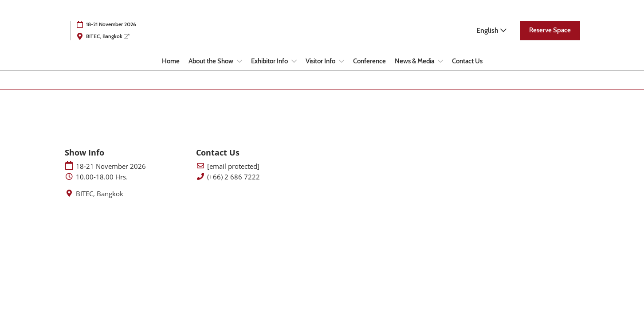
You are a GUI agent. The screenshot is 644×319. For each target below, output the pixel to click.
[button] (550, 31)
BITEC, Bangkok (108, 36)
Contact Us (467, 61)
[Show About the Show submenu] (240, 61)
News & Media (415, 61)
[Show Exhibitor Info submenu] (294, 61)
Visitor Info (321, 61)
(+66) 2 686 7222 (234, 177)
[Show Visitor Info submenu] (342, 61)
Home (171, 61)
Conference (369, 61)
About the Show (212, 61)
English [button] (491, 30)
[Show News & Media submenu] (440, 61)
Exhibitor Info (270, 61)
